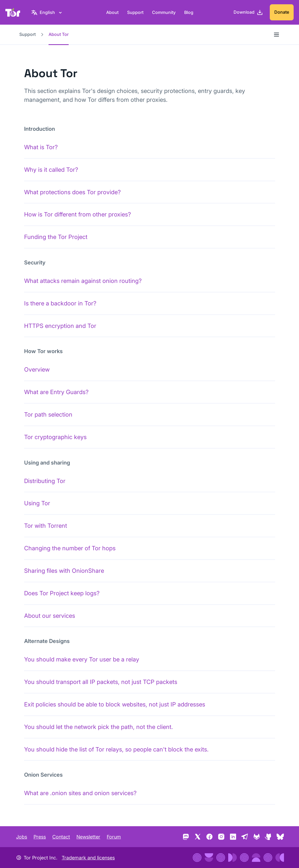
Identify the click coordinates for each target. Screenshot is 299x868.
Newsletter (88, 837)
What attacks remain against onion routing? (83, 281)
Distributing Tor (45, 481)
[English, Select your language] (47, 12)
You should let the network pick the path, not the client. (99, 727)
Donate (282, 12)
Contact (61, 837)
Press (40, 837)
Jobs (22, 837)
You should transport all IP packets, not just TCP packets (101, 682)
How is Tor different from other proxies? (77, 214)
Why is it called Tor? (51, 170)
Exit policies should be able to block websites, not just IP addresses (115, 704)
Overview (37, 369)
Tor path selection (48, 414)
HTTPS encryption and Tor (60, 326)
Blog (189, 12)
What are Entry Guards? (56, 392)
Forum (114, 837)
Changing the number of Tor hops (70, 548)
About (112, 12)
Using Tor (37, 503)
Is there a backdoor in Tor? (60, 303)
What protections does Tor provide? (72, 192)
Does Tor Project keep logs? (62, 593)
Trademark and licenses (88, 858)
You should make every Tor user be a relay (82, 659)
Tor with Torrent (46, 526)
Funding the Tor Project (56, 237)
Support (135, 12)
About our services (50, 616)
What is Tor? (41, 147)
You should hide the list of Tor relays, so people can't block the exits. (116, 749)
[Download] (248, 12)
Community (164, 12)
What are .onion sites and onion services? (80, 793)
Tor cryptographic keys (55, 437)
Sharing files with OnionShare (64, 571)
